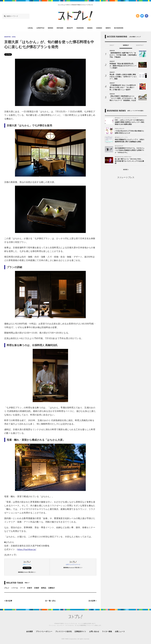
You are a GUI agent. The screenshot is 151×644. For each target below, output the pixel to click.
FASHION (80, 28)
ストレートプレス (126, 177)
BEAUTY (70, 28)
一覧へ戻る (50, 601)
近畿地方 (52, 588)
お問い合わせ (94, 631)
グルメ (7, 588)
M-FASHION (119, 28)
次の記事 (92, 601)
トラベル (15, 588)
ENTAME (60, 28)
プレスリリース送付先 (64, 631)
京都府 (37, 588)
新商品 (44, 588)
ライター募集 (107, 631)
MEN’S (108, 28)
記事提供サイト (80, 631)
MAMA (90, 28)
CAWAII (99, 28)
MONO (50, 28)
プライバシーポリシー (44, 631)
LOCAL (30, 28)
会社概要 (29, 631)
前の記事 (8, 601)
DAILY (112, 45)
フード (23, 588)
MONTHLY (140, 45)
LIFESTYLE (40, 28)
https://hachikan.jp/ (27, 549)
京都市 (29, 588)
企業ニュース (120, 631)
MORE (126, 170)
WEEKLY (126, 45)
